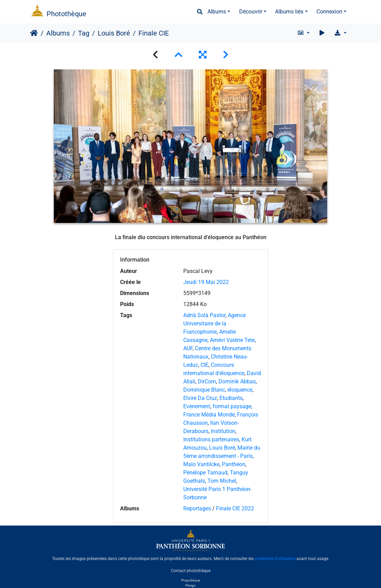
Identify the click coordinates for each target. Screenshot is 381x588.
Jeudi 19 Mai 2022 (206, 282)
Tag (84, 33)
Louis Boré (114, 33)
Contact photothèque (191, 570)
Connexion (329, 12)
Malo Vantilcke (201, 464)
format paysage (232, 406)
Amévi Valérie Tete (232, 340)
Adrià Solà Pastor (204, 315)
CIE (204, 365)
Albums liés (289, 12)
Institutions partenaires (211, 439)
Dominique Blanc (204, 390)
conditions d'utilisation (275, 559)
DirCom (207, 381)
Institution (223, 431)
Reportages (197, 508)
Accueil (34, 33)
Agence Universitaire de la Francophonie (214, 324)
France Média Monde (209, 415)
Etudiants (231, 398)
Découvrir (251, 12)
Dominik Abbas (237, 381)
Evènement (197, 406)
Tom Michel (222, 481)
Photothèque (66, 14)
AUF (188, 348)
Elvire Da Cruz (200, 398)
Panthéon (234, 464)
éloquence (240, 390)
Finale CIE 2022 (235, 508)
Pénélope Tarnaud (205, 473)
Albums (217, 12)
